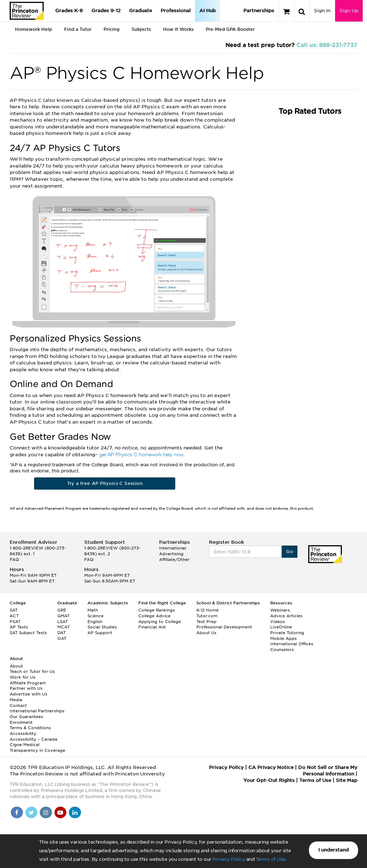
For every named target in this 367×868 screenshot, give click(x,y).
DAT (61, 633)
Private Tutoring (287, 633)
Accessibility (23, 733)
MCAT (63, 627)
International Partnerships (37, 711)
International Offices (292, 644)
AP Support (100, 633)
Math (93, 610)
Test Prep (206, 622)
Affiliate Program (28, 683)
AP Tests (19, 627)
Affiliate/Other (174, 560)
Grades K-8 (69, 11)
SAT (14, 610)
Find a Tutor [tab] (78, 29)
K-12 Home (208, 610)
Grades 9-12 (106, 11)
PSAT (15, 622)
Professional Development (224, 627)
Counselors (282, 650)
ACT (14, 616)
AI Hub (208, 11)
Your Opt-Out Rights (269, 780)
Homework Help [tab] (34, 29)
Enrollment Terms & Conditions (30, 725)
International (173, 548)
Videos (278, 622)
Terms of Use (271, 859)
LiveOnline (281, 627)
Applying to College (160, 622)
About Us (206, 633)
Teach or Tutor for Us (32, 671)
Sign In (322, 11)
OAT (62, 638)
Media (16, 700)
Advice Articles (286, 616)
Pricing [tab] (111, 29)
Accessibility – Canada (34, 739)
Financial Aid (152, 627)
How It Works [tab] (178, 29)
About (16, 666)
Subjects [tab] (141, 29)
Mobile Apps (283, 638)
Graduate (140, 11)
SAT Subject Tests (28, 633)
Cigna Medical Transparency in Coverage (37, 747)
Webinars (280, 610)
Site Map (347, 780)
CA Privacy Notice (271, 767)
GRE (62, 610)
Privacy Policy (229, 859)
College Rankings (157, 610)
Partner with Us (26, 688)
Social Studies (102, 627)
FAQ (14, 560)
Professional (176, 11)
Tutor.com (207, 616)
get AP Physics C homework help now (141, 455)
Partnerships (259, 11)
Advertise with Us (28, 694)
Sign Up (349, 11)
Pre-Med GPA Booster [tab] (230, 29)
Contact (18, 706)
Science (96, 616)
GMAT (63, 616)
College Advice (154, 616)
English (95, 622)
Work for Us (23, 677)
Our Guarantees (26, 717)
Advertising (171, 554)
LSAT (63, 622)
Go (289, 551)
